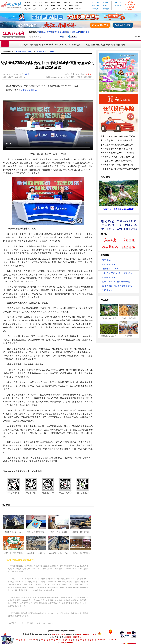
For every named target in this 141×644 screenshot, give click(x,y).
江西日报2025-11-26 (109, 260)
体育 (41, 6)
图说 (56, 45)
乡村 (65, 6)
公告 (46, 45)
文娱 (103, 45)
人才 (41, 9)
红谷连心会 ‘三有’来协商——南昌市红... (117, 273)
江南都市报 (117, 2)
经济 (65, 9)
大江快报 (50, 52)
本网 (31, 45)
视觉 (59, 2)
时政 (26, 45)
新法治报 (95, 6)
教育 (47, 9)
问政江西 (33, 90)
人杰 (88, 45)
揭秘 (61, 45)
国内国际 (27, 6)
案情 (113, 45)
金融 (47, 6)
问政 (35, 2)
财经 (53, 2)
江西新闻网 (40, 52)
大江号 (78, 9)
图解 (118, 45)
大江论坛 (24, 90)
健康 (71, 9)
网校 (53, 6)
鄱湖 (74, 45)
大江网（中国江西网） (24, 52)
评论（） (89, 74)
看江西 (67, 45)
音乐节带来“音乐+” (109, 290)
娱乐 (41, 2)
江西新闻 (27, 2)
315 (83, 45)
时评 (41, 45)
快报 (35, 6)
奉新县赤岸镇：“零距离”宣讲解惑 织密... (117, 286)
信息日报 (106, 2)
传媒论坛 (95, 9)
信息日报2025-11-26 (109, 264)
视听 (47, 2)
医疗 (59, 9)
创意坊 (78, 6)
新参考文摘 (117, 6)
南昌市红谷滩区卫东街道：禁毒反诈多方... (118, 282)
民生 (51, 45)
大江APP (79, 2)
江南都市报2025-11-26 (110, 269)
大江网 (27, 74)
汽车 (59, 6)
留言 (123, 45)
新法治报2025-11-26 (109, 277)
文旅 (35, 9)
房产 (53, 9)
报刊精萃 (106, 9)
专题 (65, 2)
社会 (93, 45)
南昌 (71, 6)
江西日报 (95, 2)
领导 (79, 45)
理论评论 (27, 9)
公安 (71, 2)
